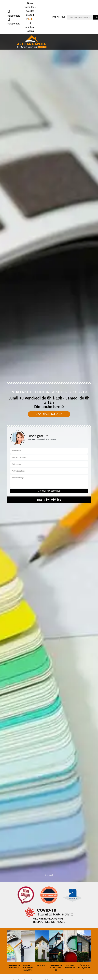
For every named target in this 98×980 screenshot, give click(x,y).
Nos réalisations (49, 414)
